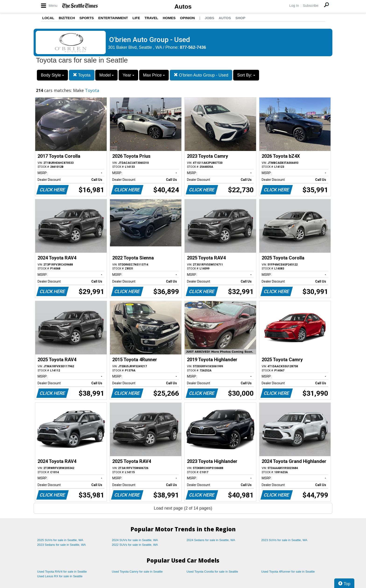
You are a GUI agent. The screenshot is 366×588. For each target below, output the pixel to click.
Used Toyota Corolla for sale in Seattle (212, 572)
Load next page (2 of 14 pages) (183, 508)
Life (136, 18)
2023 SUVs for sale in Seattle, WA (284, 540)
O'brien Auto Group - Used (201, 75)
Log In (294, 5)
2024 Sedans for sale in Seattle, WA (211, 540)
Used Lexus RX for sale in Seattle (60, 576)
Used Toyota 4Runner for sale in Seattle (288, 572)
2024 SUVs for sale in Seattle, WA (135, 540)
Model (106, 75)
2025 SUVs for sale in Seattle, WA (60, 540)
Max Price (154, 75)
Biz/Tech (67, 18)
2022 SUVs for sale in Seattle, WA (135, 545)
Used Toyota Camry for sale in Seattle (137, 572)
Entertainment (113, 18)
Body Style (52, 75)
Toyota (82, 75)
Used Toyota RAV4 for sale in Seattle (62, 572)
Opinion (187, 18)
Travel (151, 18)
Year (128, 75)
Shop (240, 18)
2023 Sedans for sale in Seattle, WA (61, 545)
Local (48, 18)
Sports (87, 18)
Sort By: (246, 75)
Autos (183, 7)
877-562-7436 (193, 47)
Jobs (209, 18)
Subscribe (311, 5)
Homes (169, 18)
